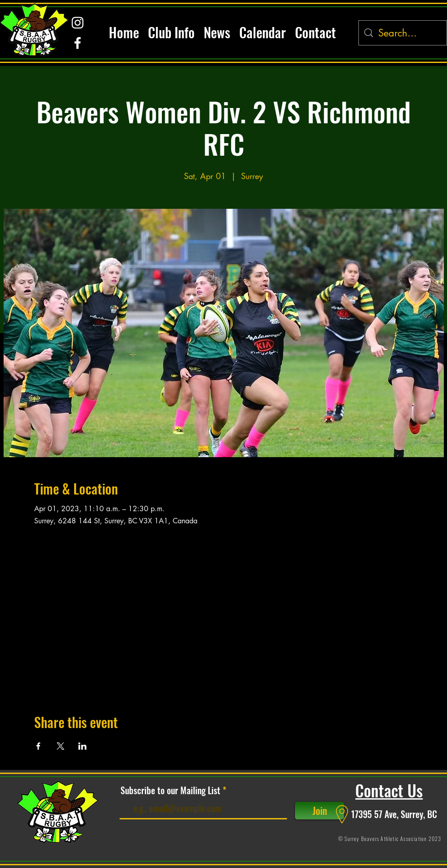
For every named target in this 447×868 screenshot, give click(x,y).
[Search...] (403, 33)
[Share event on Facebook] (38, 746)
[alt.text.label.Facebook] (78, 43)
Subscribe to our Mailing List (170, 790)
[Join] (320, 811)
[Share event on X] (60, 746)
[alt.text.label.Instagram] (78, 23)
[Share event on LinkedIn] (83, 746)
